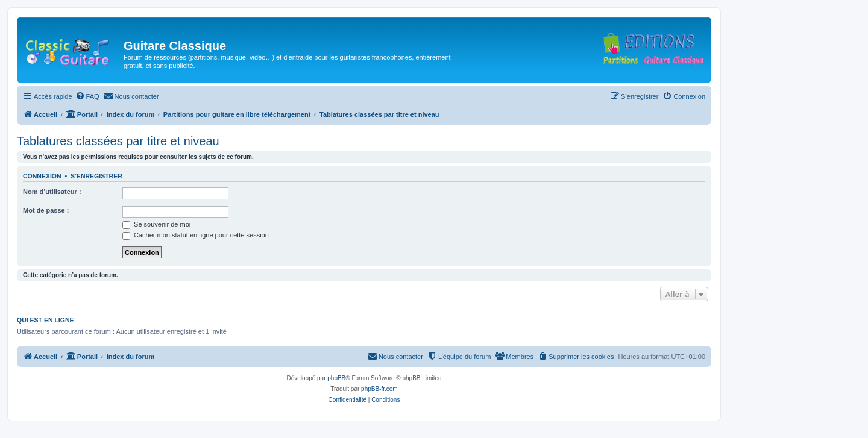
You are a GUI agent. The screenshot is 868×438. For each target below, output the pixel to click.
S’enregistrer (96, 176)
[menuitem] (87, 96)
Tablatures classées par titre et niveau (118, 141)
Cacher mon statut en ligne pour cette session (196, 235)
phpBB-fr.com (379, 389)
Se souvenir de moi (156, 224)
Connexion (42, 176)
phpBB (336, 378)
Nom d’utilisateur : (52, 192)
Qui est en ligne (46, 320)
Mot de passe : (46, 210)
